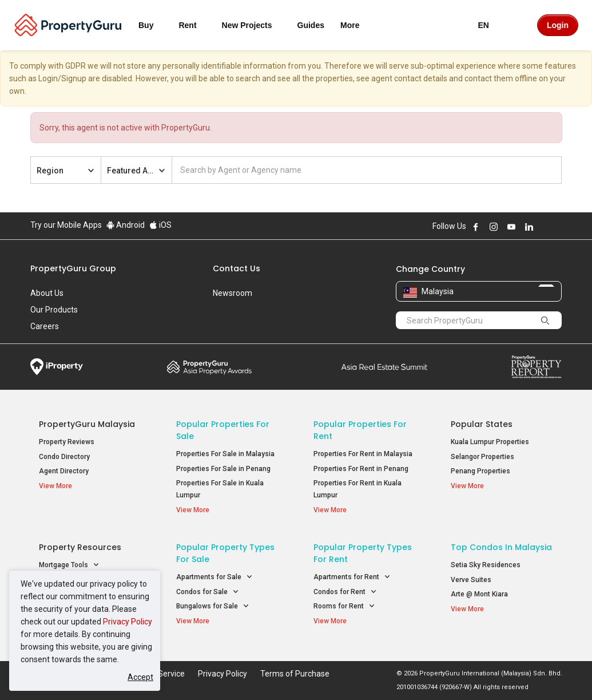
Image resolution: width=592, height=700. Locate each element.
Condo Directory (64, 457)
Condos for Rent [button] (345, 592)
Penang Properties (480, 471)
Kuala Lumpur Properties (490, 442)
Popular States (482, 424)
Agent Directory (64, 471)
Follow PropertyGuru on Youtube (511, 227)
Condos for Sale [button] (208, 592)
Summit (384, 367)
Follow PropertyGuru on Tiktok (558, 227)
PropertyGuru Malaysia (87, 424)
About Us (47, 293)
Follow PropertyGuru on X (545, 227)
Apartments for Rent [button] (352, 577)
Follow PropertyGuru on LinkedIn (529, 227)
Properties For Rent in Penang (361, 469)
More (357, 25)
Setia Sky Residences (486, 565)
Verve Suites (471, 580)
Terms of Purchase (295, 674)
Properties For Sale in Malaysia (225, 454)
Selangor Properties (482, 457)
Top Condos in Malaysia (501, 547)
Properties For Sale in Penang (223, 469)
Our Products (54, 310)
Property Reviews (67, 442)
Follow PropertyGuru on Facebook (476, 227)
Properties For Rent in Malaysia (363, 454)
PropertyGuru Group (73, 268)
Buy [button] (153, 25)
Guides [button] (311, 25)
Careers (45, 326)
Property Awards (209, 367)
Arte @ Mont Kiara (479, 594)
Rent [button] (194, 25)
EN (490, 25)
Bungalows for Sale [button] (213, 606)
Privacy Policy (128, 622)
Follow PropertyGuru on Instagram (494, 227)
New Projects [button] (254, 25)
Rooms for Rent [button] (344, 606)
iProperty (57, 367)
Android (126, 225)
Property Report (536, 367)
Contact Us (237, 268)
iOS (160, 225)
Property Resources (80, 547)
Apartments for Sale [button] (214, 577)
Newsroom (233, 293)
